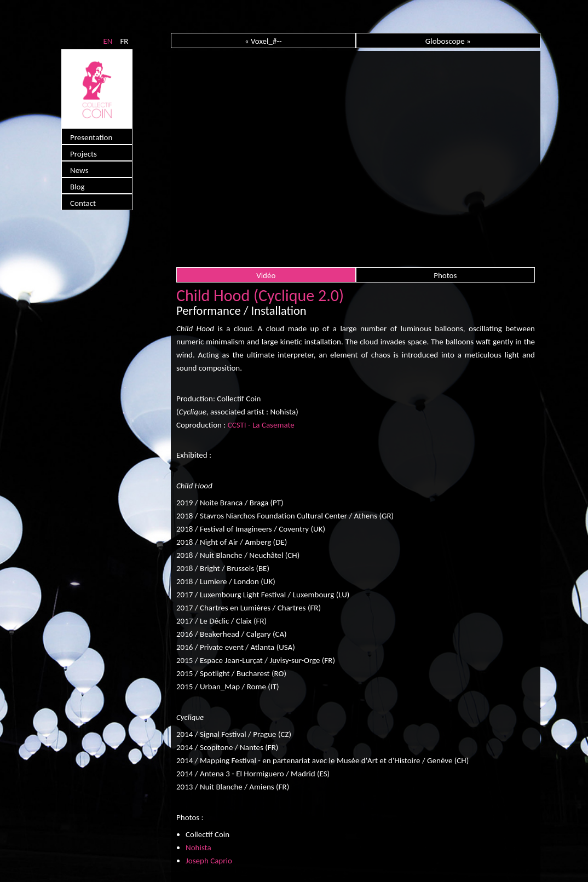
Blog (77, 187)
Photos (445, 275)
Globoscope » (448, 41)
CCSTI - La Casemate (261, 425)
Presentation (91, 137)
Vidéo (266, 275)
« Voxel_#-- (263, 41)
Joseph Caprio (209, 861)
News (79, 170)
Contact (83, 203)
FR (124, 41)
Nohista (198, 848)
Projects (83, 154)
